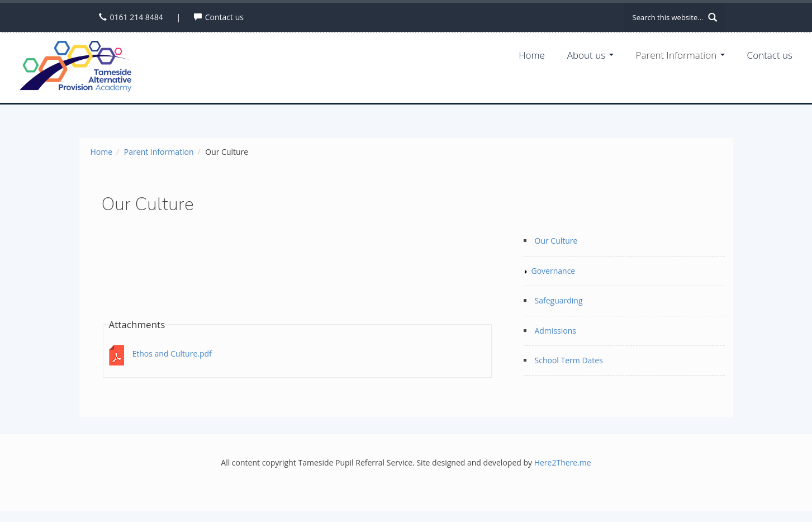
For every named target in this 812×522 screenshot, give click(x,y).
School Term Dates (569, 360)
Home (532, 55)
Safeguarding (559, 300)
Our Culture (556, 241)
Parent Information (680, 55)
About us (590, 55)
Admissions (555, 331)
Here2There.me (563, 462)
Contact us (224, 17)
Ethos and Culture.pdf (172, 353)
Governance (554, 271)
